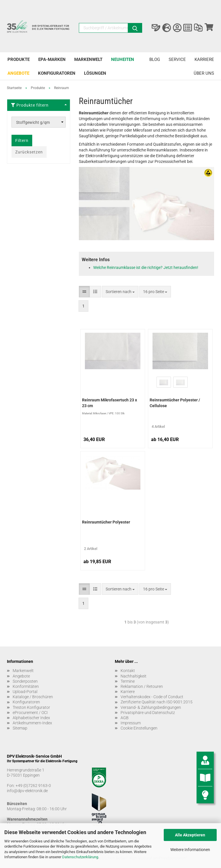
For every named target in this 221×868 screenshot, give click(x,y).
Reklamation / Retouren (142, 686)
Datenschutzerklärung (80, 857)
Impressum (131, 723)
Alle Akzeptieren (190, 835)
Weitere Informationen (190, 850)
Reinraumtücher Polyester (106, 522)
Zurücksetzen (29, 152)
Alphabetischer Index (31, 718)
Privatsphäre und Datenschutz (148, 713)
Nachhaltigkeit (134, 676)
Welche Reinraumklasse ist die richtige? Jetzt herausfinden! (146, 267)
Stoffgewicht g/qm (33, 122)
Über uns (204, 73)
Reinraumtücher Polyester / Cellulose (175, 403)
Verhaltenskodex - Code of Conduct (152, 697)
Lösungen (95, 73)
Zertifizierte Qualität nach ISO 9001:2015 (157, 702)
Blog (155, 59)
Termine (128, 681)
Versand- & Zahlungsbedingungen (151, 707)
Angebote (18, 73)
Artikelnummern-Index (32, 723)
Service (177, 59)
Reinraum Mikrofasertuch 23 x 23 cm (109, 403)
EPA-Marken (52, 59)
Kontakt (128, 671)
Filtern (22, 141)
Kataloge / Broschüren (33, 697)
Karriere (204, 59)
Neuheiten (123, 59)
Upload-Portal (25, 692)
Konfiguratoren (57, 73)
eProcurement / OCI (30, 713)
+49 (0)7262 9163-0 (33, 786)
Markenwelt (88, 59)
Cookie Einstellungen (139, 728)
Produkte (19, 59)
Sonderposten (25, 681)
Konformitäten (26, 686)
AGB (125, 718)
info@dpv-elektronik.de (27, 791)
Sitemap (20, 728)
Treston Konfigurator (31, 707)
